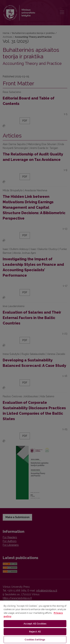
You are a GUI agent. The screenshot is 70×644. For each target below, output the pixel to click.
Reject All (35, 632)
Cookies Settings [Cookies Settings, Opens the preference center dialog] (35, 640)
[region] (35, 622)
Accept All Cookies (35, 624)
